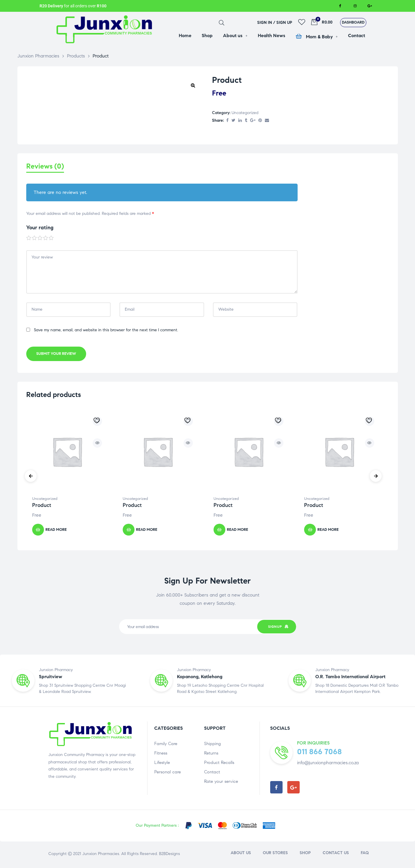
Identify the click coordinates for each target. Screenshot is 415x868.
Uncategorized (245, 113)
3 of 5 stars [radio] (40, 240)
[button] (353, 23)
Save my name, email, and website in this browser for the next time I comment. (106, 331)
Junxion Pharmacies (101, 855)
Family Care (166, 745)
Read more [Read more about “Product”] (56, 531)
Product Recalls (219, 764)
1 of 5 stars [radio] (29, 240)
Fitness (161, 755)
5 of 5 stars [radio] (51, 240)
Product (42, 507)
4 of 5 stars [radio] (46, 240)
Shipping (213, 745)
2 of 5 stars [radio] (35, 240)
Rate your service (221, 783)
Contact (212, 773)
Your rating (40, 229)
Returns (211, 755)
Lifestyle (162, 764)
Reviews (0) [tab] (45, 166)
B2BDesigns (169, 855)
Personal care (168, 773)
